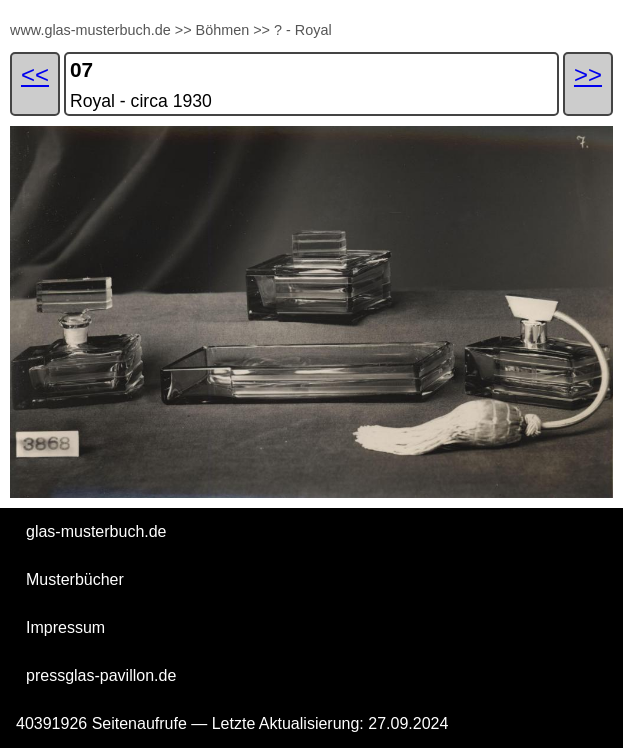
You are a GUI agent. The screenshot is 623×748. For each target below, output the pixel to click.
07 (81, 69)
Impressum (65, 627)
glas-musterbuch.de (96, 531)
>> (183, 30)
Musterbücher (75, 579)
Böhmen (223, 30)
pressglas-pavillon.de (101, 675)
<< (35, 74)
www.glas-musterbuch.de (90, 30)
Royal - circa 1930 (141, 101)
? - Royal (303, 30)
